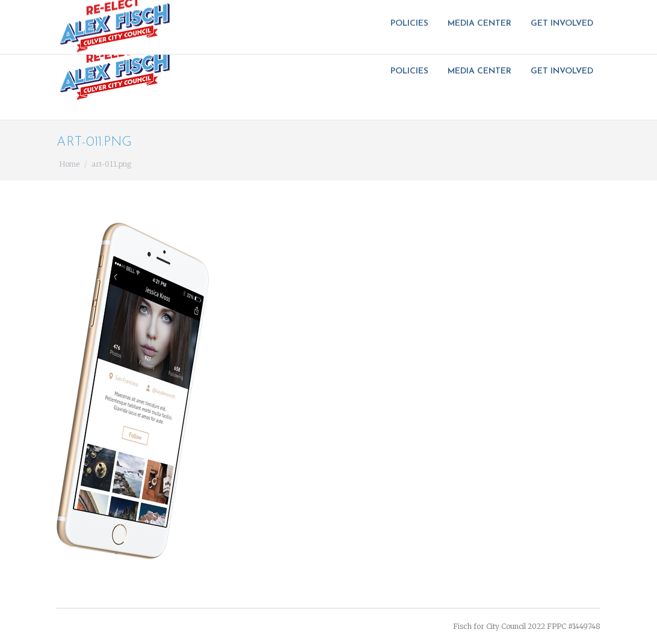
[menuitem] (413, 72)
